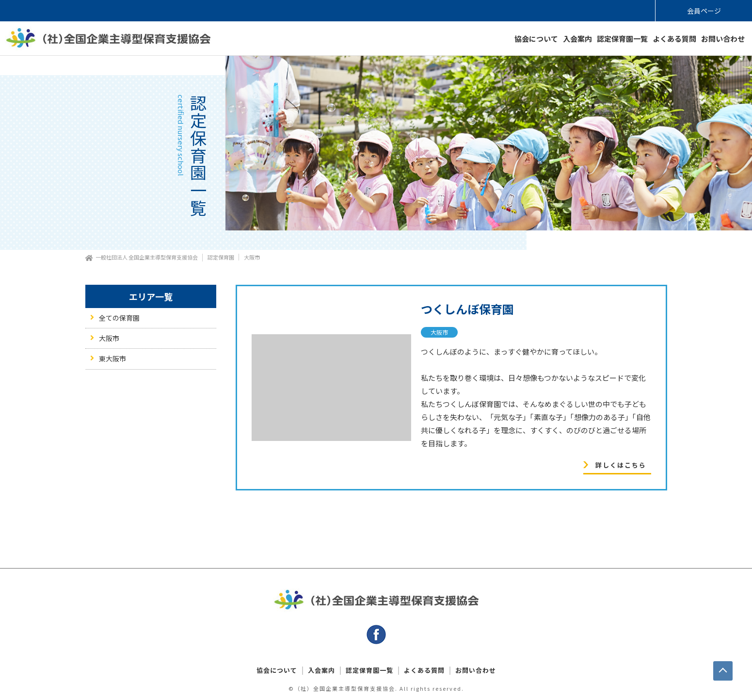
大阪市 (439, 332)
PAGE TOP (723, 671)
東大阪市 (112, 358)
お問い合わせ (723, 39)
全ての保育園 (119, 318)
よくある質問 (674, 39)
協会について (536, 39)
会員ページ (704, 11)
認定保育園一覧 (622, 39)
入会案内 (577, 39)
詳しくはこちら (621, 465)
